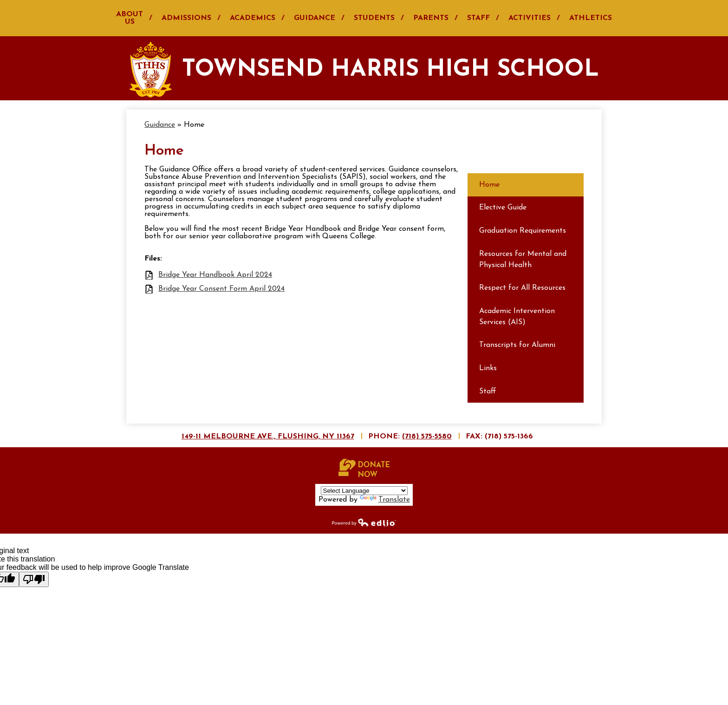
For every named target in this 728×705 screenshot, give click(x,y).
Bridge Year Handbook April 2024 (215, 275)
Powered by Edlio (364, 522)
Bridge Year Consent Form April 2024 (221, 289)
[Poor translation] (34, 579)
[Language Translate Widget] (364, 491)
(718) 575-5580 (427, 437)
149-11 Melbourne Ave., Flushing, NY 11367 (268, 437)
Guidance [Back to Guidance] (160, 125)
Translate (385, 500)
